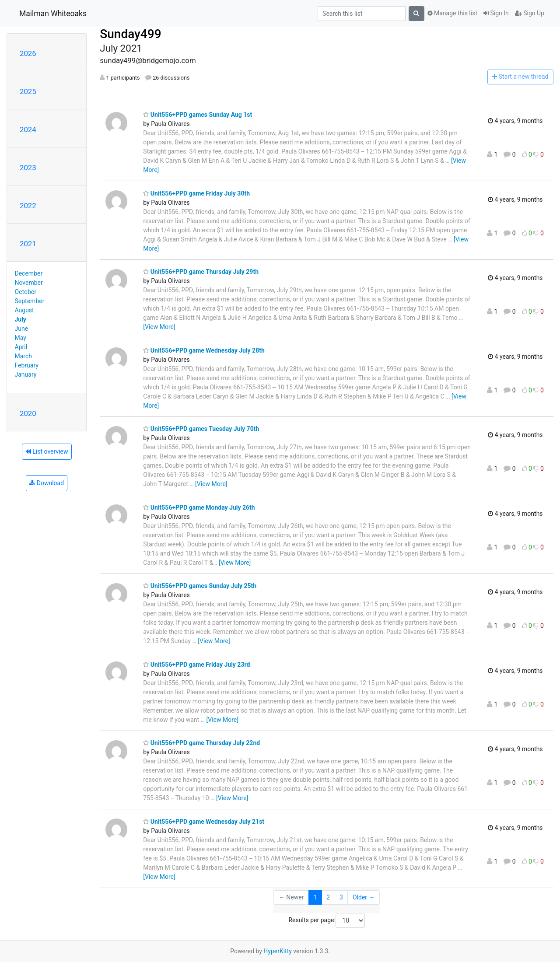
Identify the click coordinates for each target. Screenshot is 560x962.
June (22, 329)
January (26, 374)
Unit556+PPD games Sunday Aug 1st (198, 115)
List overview (47, 451)
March (24, 356)
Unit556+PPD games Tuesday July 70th (201, 429)
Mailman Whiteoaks (53, 14)
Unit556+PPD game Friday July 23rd (196, 665)
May (21, 338)
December (29, 273)
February (27, 365)
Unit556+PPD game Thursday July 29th (201, 272)
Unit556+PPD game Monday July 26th (199, 507)
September (30, 301)
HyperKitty (278, 951)
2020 (28, 413)
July (21, 319)
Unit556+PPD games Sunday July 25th (200, 586)
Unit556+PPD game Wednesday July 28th (204, 350)
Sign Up (530, 13)
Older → (364, 897)
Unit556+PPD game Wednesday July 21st (204, 822)
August (24, 310)
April (21, 347)
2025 (28, 91)
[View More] (159, 327)
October (26, 292)
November (29, 283)
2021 (28, 244)
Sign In (496, 13)
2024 (28, 129)
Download (47, 483)
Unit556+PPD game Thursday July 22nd (201, 743)
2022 (28, 206)
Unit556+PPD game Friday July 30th (196, 193)
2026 (28, 53)
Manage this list (452, 13)
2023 (28, 168)
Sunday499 (130, 34)
